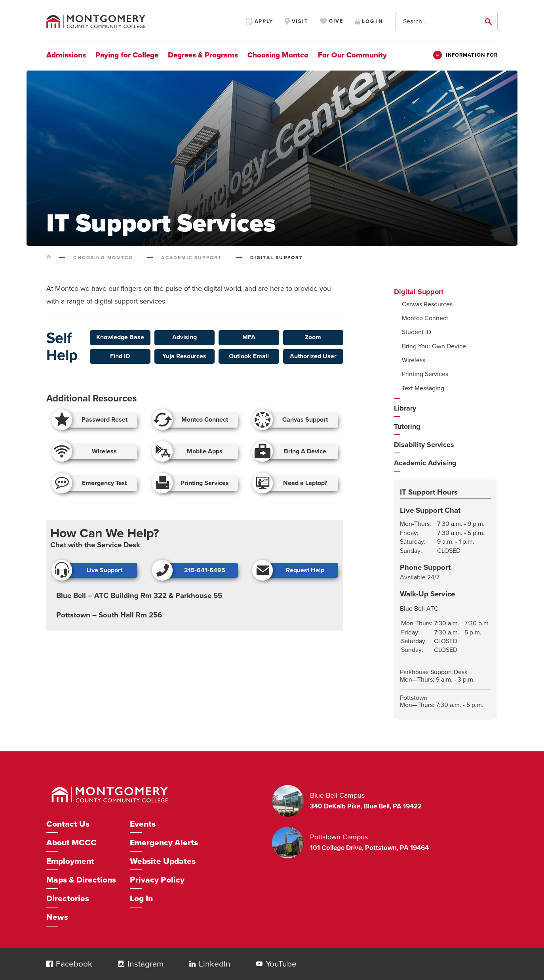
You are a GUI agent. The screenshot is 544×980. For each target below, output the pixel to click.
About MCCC (71, 843)
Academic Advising (425, 463)
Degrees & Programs (203, 55)
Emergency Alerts (164, 843)
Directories (68, 899)
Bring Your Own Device (434, 346)
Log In (141, 899)
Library (405, 408)
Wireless (414, 360)
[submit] (490, 21)
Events (143, 824)
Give (332, 21)
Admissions (66, 55)
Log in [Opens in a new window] (369, 21)
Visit (297, 21)
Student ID (417, 332)
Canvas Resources (427, 304)
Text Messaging (423, 388)
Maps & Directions (81, 880)
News (57, 917)
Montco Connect (425, 318)
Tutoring (407, 426)
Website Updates (163, 861)
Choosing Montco (278, 55)
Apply (260, 21)
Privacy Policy (157, 880)
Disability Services (424, 445)
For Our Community (352, 55)
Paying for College (127, 55)
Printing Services (425, 374)
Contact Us (68, 824)
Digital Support (419, 292)
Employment (70, 861)
